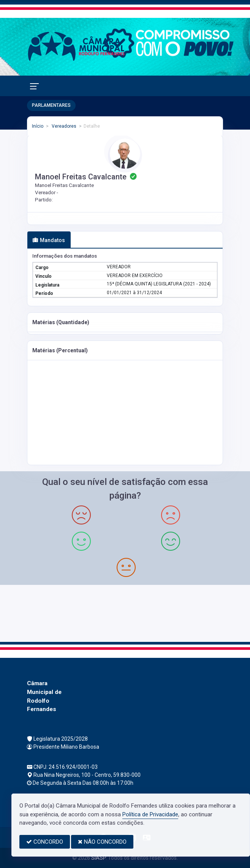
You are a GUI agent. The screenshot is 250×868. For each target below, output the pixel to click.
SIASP (98, 858)
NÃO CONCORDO (102, 842)
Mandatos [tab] (49, 240)
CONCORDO (45, 842)
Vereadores (63, 126)
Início (38, 126)
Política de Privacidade (150, 814)
